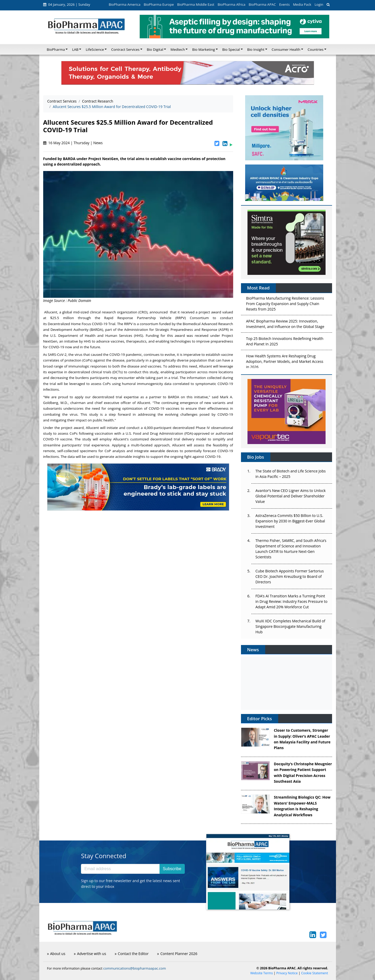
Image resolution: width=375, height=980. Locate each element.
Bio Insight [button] (256, 49)
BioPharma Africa (231, 4)
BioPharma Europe (159, 4)
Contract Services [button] (125, 49)
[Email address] (120, 869)
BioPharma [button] (56, 49)
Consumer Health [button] (286, 49)
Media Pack (302, 4)
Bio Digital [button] (155, 49)
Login (319, 4)
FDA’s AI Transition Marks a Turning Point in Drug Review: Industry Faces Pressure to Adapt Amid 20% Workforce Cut (292, 601)
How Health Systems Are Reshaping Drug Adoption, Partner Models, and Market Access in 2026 (285, 362)
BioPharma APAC (262, 4)
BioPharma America (125, 4)
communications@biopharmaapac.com (135, 968)
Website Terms (262, 973)
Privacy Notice (287, 973)
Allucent (51, 312)
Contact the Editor (132, 954)
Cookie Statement (314, 973)
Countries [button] (316, 49)
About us (56, 954)
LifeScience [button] (95, 49)
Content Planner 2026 (177, 954)
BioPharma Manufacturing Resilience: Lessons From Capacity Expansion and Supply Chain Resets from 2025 (285, 305)
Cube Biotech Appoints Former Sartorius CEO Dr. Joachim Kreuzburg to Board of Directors (290, 576)
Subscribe (172, 869)
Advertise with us (90, 954)
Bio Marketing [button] (203, 49)
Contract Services (62, 101)
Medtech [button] (178, 49)
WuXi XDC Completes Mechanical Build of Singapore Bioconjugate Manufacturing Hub (290, 626)
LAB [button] (75, 49)
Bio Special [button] (231, 49)
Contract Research (97, 101)
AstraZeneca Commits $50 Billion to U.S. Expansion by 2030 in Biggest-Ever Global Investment (290, 521)
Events (284, 4)
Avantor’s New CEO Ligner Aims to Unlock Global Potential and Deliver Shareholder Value (291, 496)
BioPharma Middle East (196, 4)
